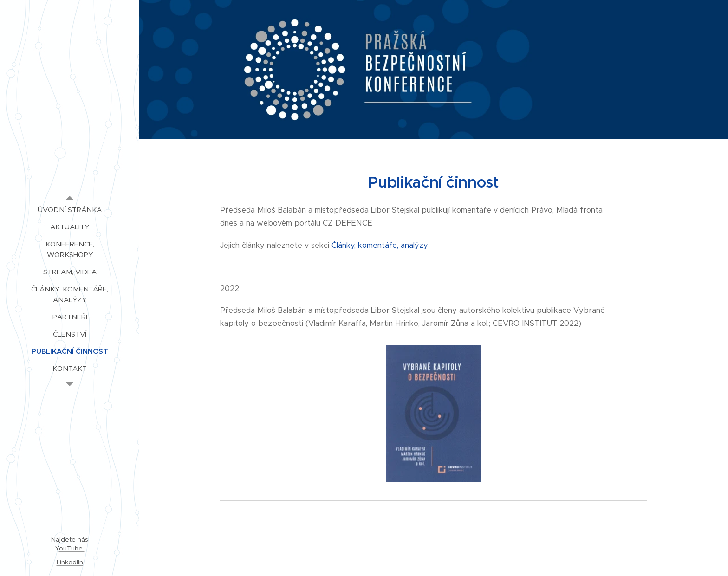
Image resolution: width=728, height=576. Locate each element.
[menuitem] (70, 210)
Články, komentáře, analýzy (380, 245)
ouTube (72, 548)
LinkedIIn (70, 562)
